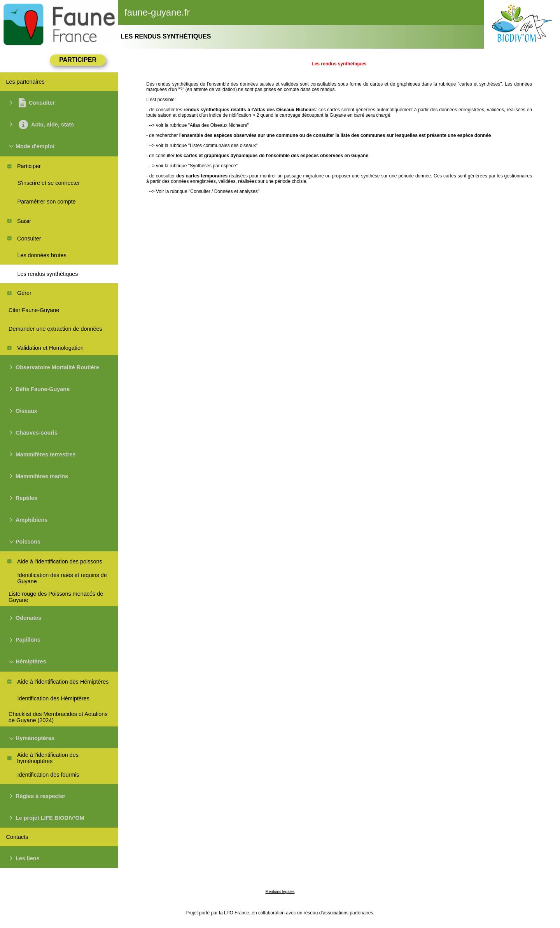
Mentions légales (280, 892)
